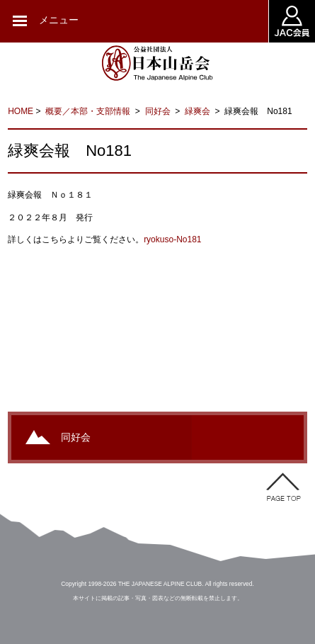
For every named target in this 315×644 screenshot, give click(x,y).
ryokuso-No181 (172, 239)
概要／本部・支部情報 (89, 111)
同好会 (159, 111)
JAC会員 (292, 21)
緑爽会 (199, 111)
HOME (21, 111)
